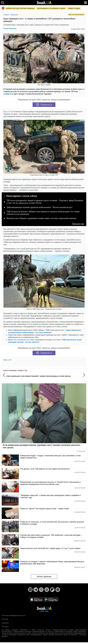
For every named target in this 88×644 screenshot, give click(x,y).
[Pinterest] (58, 590)
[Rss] (30, 590)
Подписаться (44, 105)
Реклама (5, 619)
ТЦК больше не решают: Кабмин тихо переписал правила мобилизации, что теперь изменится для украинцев (43, 213)
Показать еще (78, 224)
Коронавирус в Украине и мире (51, 8)
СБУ (10, 360)
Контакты (5, 627)
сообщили (8, 94)
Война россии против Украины (20, 8)
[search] (3, 3)
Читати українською (76, 15)
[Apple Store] (37, 599)
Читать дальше (44, 576)
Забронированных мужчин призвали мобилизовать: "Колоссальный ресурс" (40, 207)
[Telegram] (36, 590)
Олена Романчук (10, 28)
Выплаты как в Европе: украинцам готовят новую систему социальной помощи (41, 218)
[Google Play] (51, 599)
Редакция (5, 623)
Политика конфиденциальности (14, 615)
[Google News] (47, 590)
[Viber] (41, 590)
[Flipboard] (52, 590)
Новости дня (74, 8)
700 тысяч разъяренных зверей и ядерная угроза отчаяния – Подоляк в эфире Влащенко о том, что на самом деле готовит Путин (45, 202)
